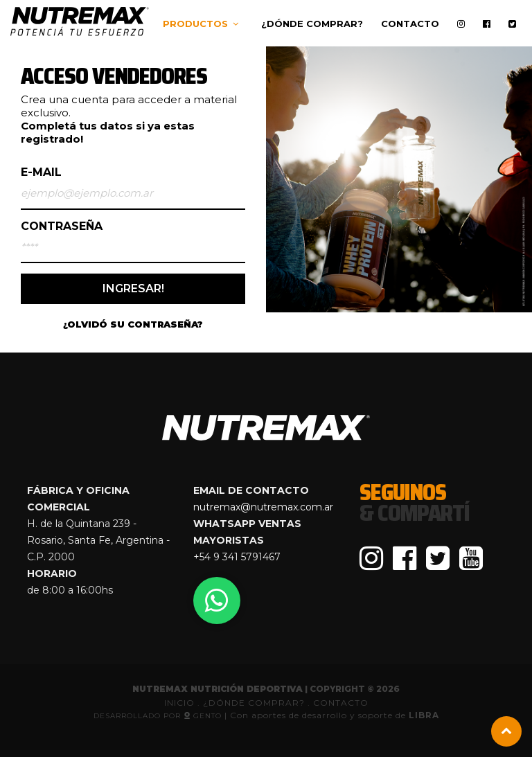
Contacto (410, 24)
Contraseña (62, 226)
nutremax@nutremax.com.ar (263, 507)
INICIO (179, 703)
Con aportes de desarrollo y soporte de (335, 715)
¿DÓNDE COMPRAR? (255, 703)
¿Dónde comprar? (312, 24)
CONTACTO (341, 703)
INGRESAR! (133, 288)
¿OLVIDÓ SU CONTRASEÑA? (133, 324)
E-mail (41, 172)
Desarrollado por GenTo (159, 716)
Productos (195, 24)
